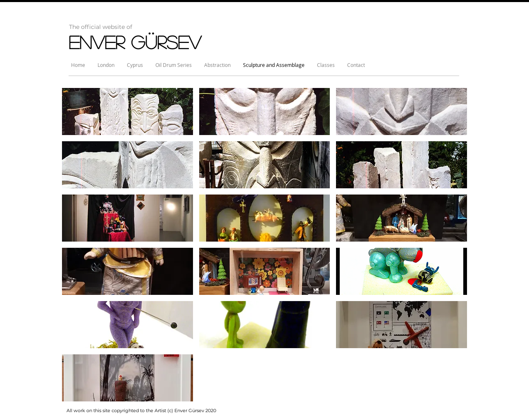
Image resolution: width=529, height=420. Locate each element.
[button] (127, 112)
